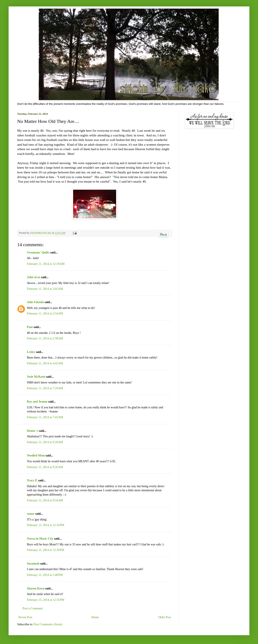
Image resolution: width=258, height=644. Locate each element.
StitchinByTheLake (41, 233)
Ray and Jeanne (37, 402)
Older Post (165, 617)
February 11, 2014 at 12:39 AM (46, 264)
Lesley (31, 352)
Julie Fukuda (35, 302)
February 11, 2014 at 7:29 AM (45, 388)
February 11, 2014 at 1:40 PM (45, 575)
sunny (31, 514)
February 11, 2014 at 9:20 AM (45, 442)
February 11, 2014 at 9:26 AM (45, 467)
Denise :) (33, 431)
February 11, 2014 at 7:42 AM (45, 417)
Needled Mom (36, 456)
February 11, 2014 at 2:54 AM (45, 314)
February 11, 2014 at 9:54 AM (45, 500)
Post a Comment (33, 608)
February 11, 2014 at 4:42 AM (45, 363)
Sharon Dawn (36, 588)
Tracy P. (32, 480)
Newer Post (25, 617)
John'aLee (34, 277)
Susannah (33, 564)
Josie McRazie (36, 377)
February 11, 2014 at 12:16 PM (46, 525)
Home (95, 617)
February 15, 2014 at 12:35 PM (46, 600)
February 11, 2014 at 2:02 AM (45, 289)
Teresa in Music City (40, 539)
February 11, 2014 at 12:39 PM (46, 550)
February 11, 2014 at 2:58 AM (45, 338)
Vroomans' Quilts (38, 253)
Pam (30, 327)
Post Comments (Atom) (48, 624)
